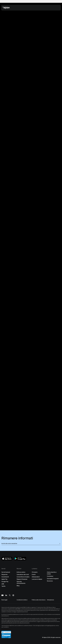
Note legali (4, 600)
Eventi (34, 574)
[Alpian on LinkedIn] (6, 595)
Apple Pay (4, 579)
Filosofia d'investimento (21, 582)
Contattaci (50, 576)
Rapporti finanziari (22, 579)
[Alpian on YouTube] (2, 595)
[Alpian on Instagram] (13, 595)
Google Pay (5, 582)
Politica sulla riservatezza (39, 600)
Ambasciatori (36, 577)
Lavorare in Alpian (37, 579)
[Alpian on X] (10, 595)
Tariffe (3, 586)
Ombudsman (50, 600)
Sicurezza (50, 581)
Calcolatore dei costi (23, 574)
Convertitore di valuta (23, 577)
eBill (3, 584)
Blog (18, 586)
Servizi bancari (6, 572)
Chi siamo (35, 572)
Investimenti (5, 577)
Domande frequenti (53, 579)
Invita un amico (21, 572)
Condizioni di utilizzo (22, 600)
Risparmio (4, 574)
